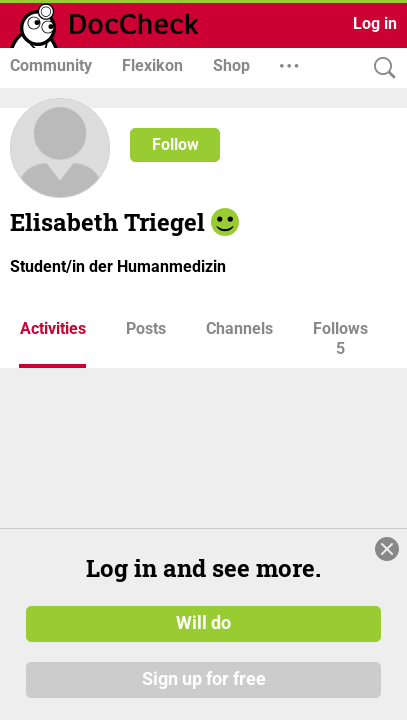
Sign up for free (204, 679)
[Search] (380, 68)
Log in (375, 23)
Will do (203, 623)
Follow (175, 144)
